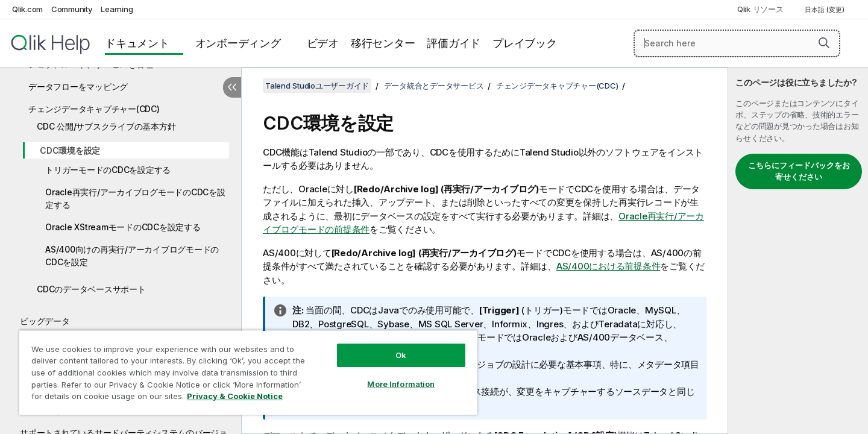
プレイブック (525, 43)
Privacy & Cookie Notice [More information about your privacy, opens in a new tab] (235, 396)
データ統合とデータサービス (434, 86)
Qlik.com (27, 9)
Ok (401, 355)
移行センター (383, 43)
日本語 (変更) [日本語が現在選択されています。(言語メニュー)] (826, 10)
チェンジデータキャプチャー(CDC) (94, 109)
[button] (824, 43)
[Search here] (737, 43)
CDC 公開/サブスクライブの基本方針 (106, 126)
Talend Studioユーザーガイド (317, 86)
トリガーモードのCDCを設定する (108, 170)
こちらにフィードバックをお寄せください (799, 171)
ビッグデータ (45, 321)
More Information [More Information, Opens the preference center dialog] (401, 384)
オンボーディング (238, 43)
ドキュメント (137, 43)
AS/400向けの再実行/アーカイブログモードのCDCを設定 (132, 256)
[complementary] (798, 251)
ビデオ (323, 43)
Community (72, 9)
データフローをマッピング (78, 86)
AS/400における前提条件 (609, 266)
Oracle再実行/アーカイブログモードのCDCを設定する (135, 198)
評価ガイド (454, 43)
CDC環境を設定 (70, 150)
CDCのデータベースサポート (91, 289)
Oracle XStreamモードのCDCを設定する (123, 227)
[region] (248, 372)
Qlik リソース (760, 9)
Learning (117, 9)
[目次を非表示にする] (232, 87)
